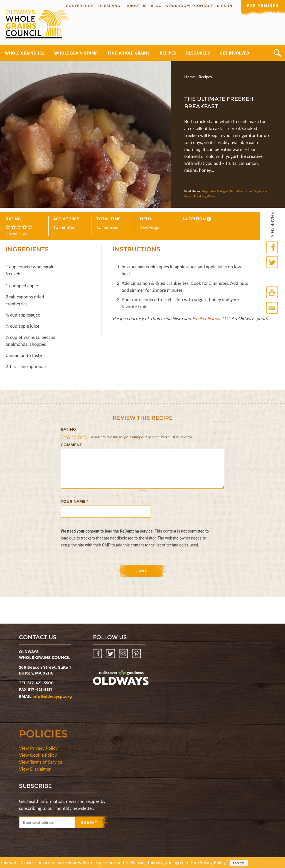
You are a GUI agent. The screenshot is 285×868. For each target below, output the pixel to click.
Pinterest (137, 654)
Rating (68, 429)
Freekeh (200, 196)
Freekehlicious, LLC (211, 318)
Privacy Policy (212, 862)
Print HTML (273, 293)
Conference (79, 6)
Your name (74, 501)
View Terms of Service (40, 762)
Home (190, 77)
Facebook (273, 248)
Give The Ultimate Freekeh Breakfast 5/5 (86, 437)
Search (277, 53)
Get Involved (234, 53)
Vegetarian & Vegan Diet (218, 191)
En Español (110, 6)
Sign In (224, 6)
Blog (156, 6)
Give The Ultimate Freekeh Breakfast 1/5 (63, 437)
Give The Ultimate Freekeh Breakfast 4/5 (80, 437)
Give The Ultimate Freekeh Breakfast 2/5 (69, 437)
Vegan (188, 196)
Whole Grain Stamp (76, 53)
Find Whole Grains (129, 53)
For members (263, 5)
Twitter (273, 263)
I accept (239, 863)
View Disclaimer (35, 769)
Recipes (168, 53)
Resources (198, 53)
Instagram (124, 654)
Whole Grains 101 (25, 53)
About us (136, 6)
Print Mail (273, 308)
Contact (203, 6)
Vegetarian (261, 191)
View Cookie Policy (38, 755)
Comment (71, 445)
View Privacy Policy (38, 748)
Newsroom (177, 6)
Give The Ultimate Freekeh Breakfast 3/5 (75, 437)
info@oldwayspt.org (52, 697)
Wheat (211, 196)
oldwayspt (121, 678)
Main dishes (244, 191)
